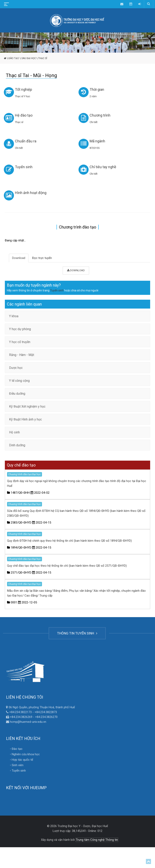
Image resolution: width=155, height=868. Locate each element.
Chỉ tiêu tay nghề (103, 167)
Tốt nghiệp (24, 89)
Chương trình (100, 115)
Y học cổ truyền (20, 342)
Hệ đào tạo (24, 115)
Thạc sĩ (43, 58)
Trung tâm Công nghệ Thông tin (97, 840)
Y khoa (14, 316)
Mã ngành (97, 141)
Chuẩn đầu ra (26, 141)
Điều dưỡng (17, 394)
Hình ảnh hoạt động (31, 193)
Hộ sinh (14, 432)
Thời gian (97, 89)
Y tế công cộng (19, 381)
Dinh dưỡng (17, 445)
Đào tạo (14, 58)
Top (148, 861)
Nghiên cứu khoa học (26, 754)
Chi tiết (94, 122)
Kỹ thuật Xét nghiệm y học (27, 406)
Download (19, 258)
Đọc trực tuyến (42, 258)
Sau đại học (29, 58)
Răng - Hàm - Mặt (22, 355)
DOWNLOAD (76, 270)
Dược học (16, 368)
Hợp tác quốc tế (22, 760)
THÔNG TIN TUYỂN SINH (77, 633)
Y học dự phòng (20, 329)
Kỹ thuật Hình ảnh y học (25, 419)
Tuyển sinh (24, 167)
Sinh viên (18, 765)
